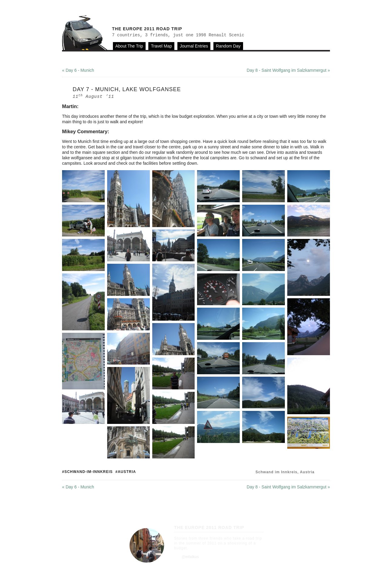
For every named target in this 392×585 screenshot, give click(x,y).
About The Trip (129, 46)
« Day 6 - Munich (78, 70)
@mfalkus (190, 557)
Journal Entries (194, 46)
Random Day (228, 46)
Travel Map (161, 46)
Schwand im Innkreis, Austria (285, 472)
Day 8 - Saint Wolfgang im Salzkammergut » (288, 70)
